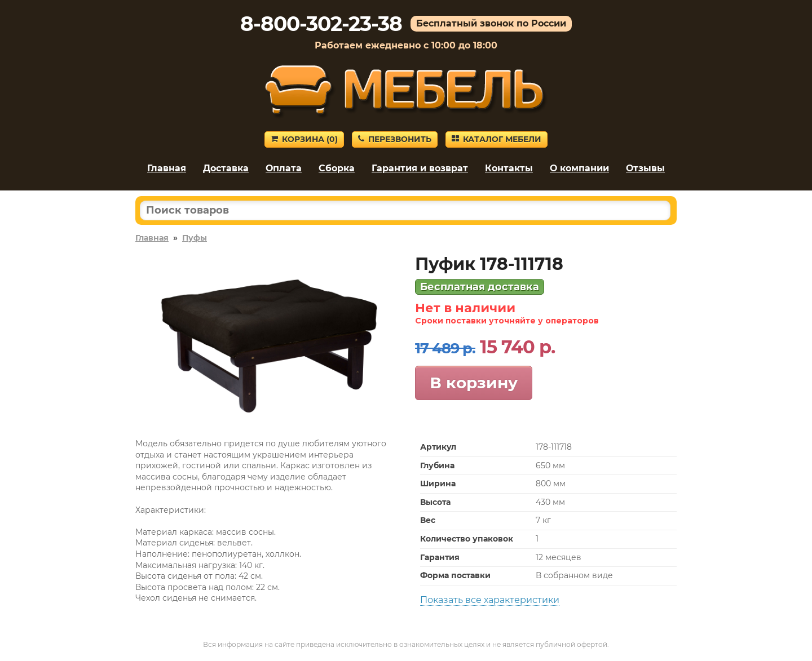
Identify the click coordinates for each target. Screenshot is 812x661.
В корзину (474, 383)
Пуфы (195, 238)
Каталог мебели (497, 139)
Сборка (337, 168)
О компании (579, 168)
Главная (167, 168)
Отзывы (645, 168)
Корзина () (304, 139)
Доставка (226, 168)
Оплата (284, 168)
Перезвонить (395, 139)
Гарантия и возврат (420, 168)
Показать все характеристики (490, 600)
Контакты (509, 168)
